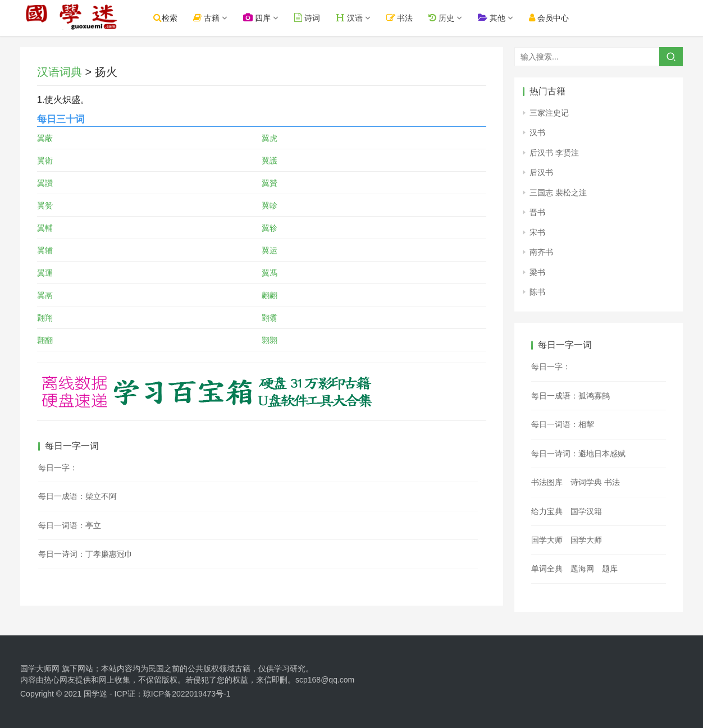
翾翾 (270, 340)
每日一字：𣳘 (551, 367)
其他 (502, 18)
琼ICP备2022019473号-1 (187, 694)
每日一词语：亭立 (70, 525)
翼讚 (45, 183)
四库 (267, 18)
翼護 (270, 161)
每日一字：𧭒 (58, 468)
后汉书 (541, 172)
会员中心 (559, 18)
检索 (175, 18)
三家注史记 (549, 113)
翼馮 (270, 273)
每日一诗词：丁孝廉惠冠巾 (85, 554)
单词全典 (547, 569)
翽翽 (270, 295)
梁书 (537, 272)
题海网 (582, 569)
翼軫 (270, 205)
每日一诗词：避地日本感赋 (578, 454)
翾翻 (45, 340)
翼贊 (270, 183)
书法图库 (547, 482)
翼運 (45, 273)
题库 (610, 569)
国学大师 (547, 540)
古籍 (216, 18)
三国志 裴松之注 (558, 193)
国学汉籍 (586, 511)
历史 (451, 18)
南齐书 (541, 252)
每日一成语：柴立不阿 (77, 496)
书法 (410, 18)
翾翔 (45, 318)
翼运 (270, 250)
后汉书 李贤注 (554, 153)
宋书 (537, 232)
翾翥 (270, 318)
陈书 (537, 292)
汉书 (537, 132)
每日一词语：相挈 (563, 424)
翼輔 (45, 228)
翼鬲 (45, 295)
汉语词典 (60, 72)
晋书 (537, 212)
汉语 (359, 18)
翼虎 (270, 138)
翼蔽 (45, 138)
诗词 (317, 18)
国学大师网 (40, 669)
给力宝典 (547, 511)
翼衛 (45, 161)
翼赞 (45, 205)
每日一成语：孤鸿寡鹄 (570, 396)
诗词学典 (586, 482)
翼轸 (270, 228)
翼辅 (45, 250)
